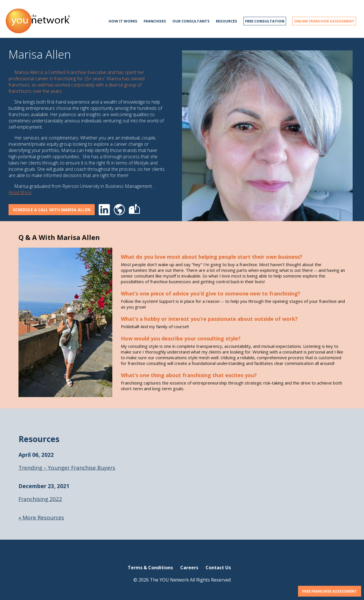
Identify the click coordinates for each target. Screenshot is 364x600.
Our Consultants (191, 21)
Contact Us (218, 568)
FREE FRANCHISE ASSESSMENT (330, 591)
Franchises (155, 21)
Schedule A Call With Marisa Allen (52, 210)
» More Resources (41, 517)
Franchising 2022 (40, 499)
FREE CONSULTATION (265, 21)
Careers (189, 568)
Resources (227, 21)
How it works (123, 21)
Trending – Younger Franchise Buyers (67, 468)
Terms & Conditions (150, 568)
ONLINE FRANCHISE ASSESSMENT (324, 21)
